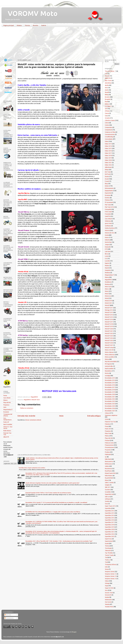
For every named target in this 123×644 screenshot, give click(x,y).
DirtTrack (108, 174)
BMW (107, 95)
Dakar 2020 (108, 160)
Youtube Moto (109, 607)
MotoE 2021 (109, 303)
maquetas (108, 270)
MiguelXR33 (27, 400)
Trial (106, 562)
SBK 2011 (108, 487)
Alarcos (107, 76)
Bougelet (108, 99)
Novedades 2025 (110, 406)
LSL (106, 258)
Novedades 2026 (110, 408)
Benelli (107, 92)
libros (107, 254)
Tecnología (108, 548)
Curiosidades (109, 139)
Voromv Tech (109, 593)
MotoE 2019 (109, 301)
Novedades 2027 (110, 411)
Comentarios (9, 618)
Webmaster (108, 600)
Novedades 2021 (110, 397)
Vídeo (107, 581)
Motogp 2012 (109, 310)
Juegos (107, 244)
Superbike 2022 (110, 534)
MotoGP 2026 (109, 343)
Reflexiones (109, 464)
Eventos (107, 198)
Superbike (108, 508)
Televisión (108, 550)
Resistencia (108, 468)
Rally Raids (108, 459)
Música (107, 359)
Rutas (107, 480)
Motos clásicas (109, 352)
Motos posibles (110, 357)
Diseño (107, 176)
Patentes (108, 424)
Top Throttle (109, 553)
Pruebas (107, 452)
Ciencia (107, 113)
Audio (107, 90)
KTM (106, 249)
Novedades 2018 (110, 390)
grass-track (108, 223)
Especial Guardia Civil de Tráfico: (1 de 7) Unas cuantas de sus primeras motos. (48, 493)
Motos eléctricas (110, 355)
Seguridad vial (109, 494)
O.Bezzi (107, 413)
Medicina (108, 273)
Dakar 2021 (108, 162)
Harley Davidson (110, 228)
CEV (106, 109)
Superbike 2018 (110, 525)
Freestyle (108, 214)
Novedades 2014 (110, 380)
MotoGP (107, 305)
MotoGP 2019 (109, 326)
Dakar (107, 141)
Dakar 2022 (108, 165)
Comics (107, 125)
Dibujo (107, 170)
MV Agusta (108, 364)
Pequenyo (6, 405)
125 (106, 73)
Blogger (74, 632)
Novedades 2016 (110, 385)
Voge (107, 586)
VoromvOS (108, 595)
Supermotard (109, 541)
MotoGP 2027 (109, 345)
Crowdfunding (109, 137)
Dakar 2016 (108, 151)
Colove (107, 123)
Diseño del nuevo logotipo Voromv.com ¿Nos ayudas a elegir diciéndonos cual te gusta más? (53, 483)
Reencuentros (109, 461)
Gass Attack (7, 398)
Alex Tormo (108, 81)
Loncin (107, 256)
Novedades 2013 (110, 378)
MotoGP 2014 (109, 315)
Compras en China (110, 132)
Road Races (108, 471)
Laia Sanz (108, 251)
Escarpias (6, 412)
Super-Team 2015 (110, 506)
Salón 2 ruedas (109, 482)
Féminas (107, 200)
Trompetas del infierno (8, 415)
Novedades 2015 (110, 383)
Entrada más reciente (26, 416)
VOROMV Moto (31, 13)
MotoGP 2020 (109, 329)
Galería (44, 25)
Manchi (107, 268)
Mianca (5, 400)
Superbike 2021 (110, 532)
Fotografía (108, 209)
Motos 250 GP (109, 350)
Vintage (107, 583)
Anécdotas (108, 83)
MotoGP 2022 (109, 333)
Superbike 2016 (110, 520)
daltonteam (108, 167)
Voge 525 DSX (109, 588)
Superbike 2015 (110, 518)
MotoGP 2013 (109, 312)
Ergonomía (108, 193)
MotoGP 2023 (36, 400)
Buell (106, 102)
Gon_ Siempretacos (8, 419)
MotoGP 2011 (109, 308)
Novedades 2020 (110, 394)
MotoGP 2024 (109, 338)
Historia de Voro (110, 233)
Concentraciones (110, 134)
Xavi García (108, 602)
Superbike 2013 (110, 513)
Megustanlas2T (8, 410)
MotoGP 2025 (109, 340)
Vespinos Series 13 (111, 576)
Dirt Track (108, 172)
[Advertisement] (60, 44)
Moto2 (107, 291)
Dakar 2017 (108, 153)
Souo (106, 504)
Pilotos (107, 436)
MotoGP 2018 (109, 324)
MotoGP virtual (109, 347)
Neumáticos (108, 371)
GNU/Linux (108, 221)
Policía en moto (109, 443)
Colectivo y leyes (110, 120)
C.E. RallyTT (108, 106)
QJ (106, 457)
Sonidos (107, 501)
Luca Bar (107, 261)
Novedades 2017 (110, 387)
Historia (107, 230)
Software (108, 499)
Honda (107, 235)
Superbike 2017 (110, 522)
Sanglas (107, 485)
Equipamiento (109, 191)
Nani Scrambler (8, 424)
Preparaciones (109, 445)
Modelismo (108, 282)
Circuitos (107, 118)
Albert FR (6, 437)
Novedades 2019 (110, 392)
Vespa (107, 569)
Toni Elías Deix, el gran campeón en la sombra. (32, 468)
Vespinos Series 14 (111, 579)
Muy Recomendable (111, 361)
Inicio (61, 416)
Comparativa (109, 127)
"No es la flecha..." (110, 71)
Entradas (8, 615)
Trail (106, 557)
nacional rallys (109, 366)
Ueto (5, 407)
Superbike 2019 (110, 527)
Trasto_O (108, 560)
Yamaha (107, 604)
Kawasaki (108, 247)
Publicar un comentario (27, 408)
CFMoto (107, 111)
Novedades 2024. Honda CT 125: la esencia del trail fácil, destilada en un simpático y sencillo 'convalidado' (57, 502)
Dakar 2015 (108, 148)
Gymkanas (108, 226)
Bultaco (107, 104)
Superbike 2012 (110, 511)
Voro (106, 590)
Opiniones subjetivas (111, 415)
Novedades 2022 (110, 399)
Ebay (106, 184)
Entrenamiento (109, 188)
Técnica (27, 25)
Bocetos (36, 25)
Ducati (107, 179)
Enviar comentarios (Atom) (33, 420)
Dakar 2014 (108, 146)
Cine (106, 116)
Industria (107, 240)
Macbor (107, 266)
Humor (107, 237)
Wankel (107, 597)
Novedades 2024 (110, 404)
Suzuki (107, 543)
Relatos (19, 25)
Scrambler (108, 492)
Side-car (107, 497)
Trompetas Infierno (111, 564)
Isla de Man (108, 242)
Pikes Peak (108, 433)
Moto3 (107, 294)
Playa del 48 (7, 402)
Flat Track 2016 (109, 207)
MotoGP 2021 (109, 331)
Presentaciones (110, 447)
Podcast (107, 440)
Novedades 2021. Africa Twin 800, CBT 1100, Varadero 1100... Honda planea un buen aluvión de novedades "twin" (59, 541)
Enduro (107, 186)
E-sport (107, 181)
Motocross (108, 296)
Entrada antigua (94, 416)
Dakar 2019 (108, 158)
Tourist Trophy (109, 555)
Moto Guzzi (108, 287)
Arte (106, 88)
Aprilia (107, 85)
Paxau (5, 395)
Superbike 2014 (110, 515)
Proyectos (108, 450)
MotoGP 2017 (109, 322)
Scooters (108, 490)
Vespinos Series (110, 572)
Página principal (9, 25)
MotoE (107, 298)
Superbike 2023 (110, 536)
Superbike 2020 (110, 529)
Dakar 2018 (108, 155)
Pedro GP (6, 422)
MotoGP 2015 (109, 317)
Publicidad (108, 454)
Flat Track (108, 205)
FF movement (109, 202)
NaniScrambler (109, 369)
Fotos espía (108, 212)
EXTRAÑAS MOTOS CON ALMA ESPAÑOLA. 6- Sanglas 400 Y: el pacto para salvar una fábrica (53, 512)
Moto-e (107, 289)
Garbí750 (108, 216)
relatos (107, 466)
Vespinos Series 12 (111, 574)
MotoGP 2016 (109, 319)
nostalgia (108, 376)
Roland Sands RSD (110, 473)
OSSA (107, 419)
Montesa (108, 284)
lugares (107, 263)
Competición (109, 130)
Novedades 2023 (110, 401)
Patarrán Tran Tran (110, 422)
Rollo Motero (7, 431)
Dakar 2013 (108, 144)
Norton (107, 373)
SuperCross (108, 539)
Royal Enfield (109, 478)
